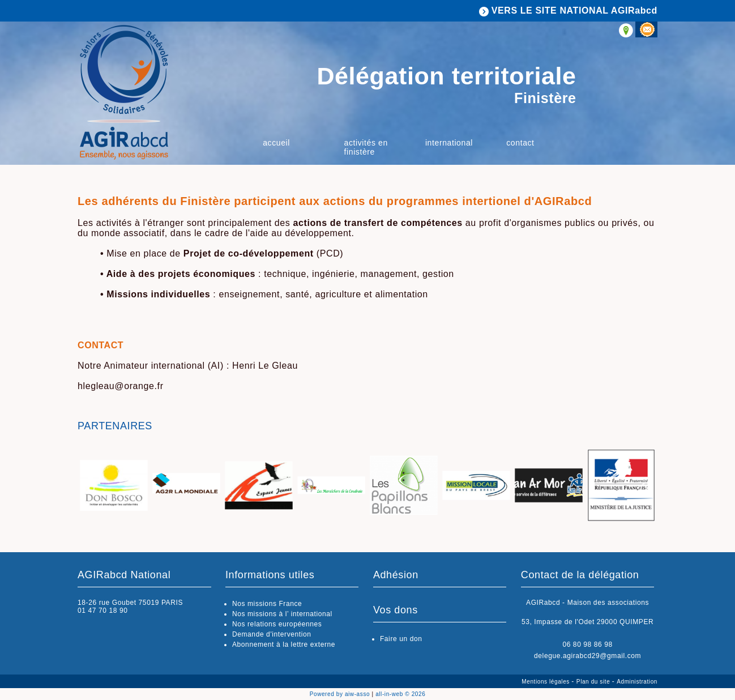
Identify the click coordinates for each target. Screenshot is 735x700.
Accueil (276, 143)
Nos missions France (267, 604)
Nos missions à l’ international (282, 614)
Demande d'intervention (272, 634)
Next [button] (646, 488)
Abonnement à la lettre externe (284, 644)
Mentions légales (546, 682)
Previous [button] (89, 488)
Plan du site (594, 682)
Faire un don (401, 639)
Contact (520, 143)
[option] (114, 486)
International (449, 143)
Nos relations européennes (277, 624)
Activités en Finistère (366, 147)
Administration (637, 682)
